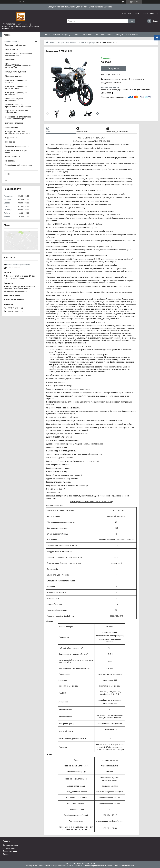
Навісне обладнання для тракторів (16, 81)
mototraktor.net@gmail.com (18, 265)
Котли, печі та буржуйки (16, 72)
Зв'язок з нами (9, 848)
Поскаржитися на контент (104, 866)
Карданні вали (11, 138)
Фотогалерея (132, 35)
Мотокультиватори (13, 76)
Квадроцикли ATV (13, 127)
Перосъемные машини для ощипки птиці (17, 112)
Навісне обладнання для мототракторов (16, 88)
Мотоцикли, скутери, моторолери (81, 42)
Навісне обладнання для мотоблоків (16, 94)
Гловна (47, 35)
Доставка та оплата (104, 35)
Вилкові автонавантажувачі (17, 146)
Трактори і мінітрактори (15, 45)
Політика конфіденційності (124, 866)
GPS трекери (11, 142)
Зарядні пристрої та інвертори (18, 165)
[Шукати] (132, 21)
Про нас (77, 35)
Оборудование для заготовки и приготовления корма (18, 118)
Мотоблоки (10, 60)
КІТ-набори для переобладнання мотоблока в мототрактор (18, 66)
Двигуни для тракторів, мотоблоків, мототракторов (18, 133)
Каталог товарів (60, 35)
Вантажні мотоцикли (14, 123)
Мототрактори (12, 49)
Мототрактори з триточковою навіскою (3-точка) (18, 55)
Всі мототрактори (10, 845)
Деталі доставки (10, 851)
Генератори (10, 161)
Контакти (88, 35)
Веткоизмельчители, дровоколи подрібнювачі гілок (18, 106)
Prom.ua (92, 863)
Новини (7, 174)
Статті (7, 180)
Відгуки (120, 35)
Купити (115, 68)
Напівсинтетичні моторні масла (16, 151)
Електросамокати (13, 157)
